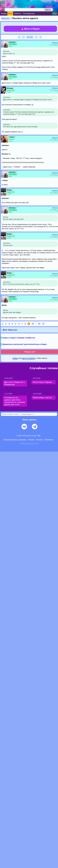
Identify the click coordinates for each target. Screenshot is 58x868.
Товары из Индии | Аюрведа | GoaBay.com (19, 338)
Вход (55, 13)
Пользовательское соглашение (15, 440)
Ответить (55, 43)
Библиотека (49, 440)
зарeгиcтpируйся (29, 358)
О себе (9, 92)
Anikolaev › (6, 18)
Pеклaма (31, 440)
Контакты (40, 440)
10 (33, 324)
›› (40, 37)
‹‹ (19, 37)
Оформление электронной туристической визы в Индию (24, 344)
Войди (15, 358)
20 (39, 324)
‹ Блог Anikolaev (10, 330)
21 (43, 324)
